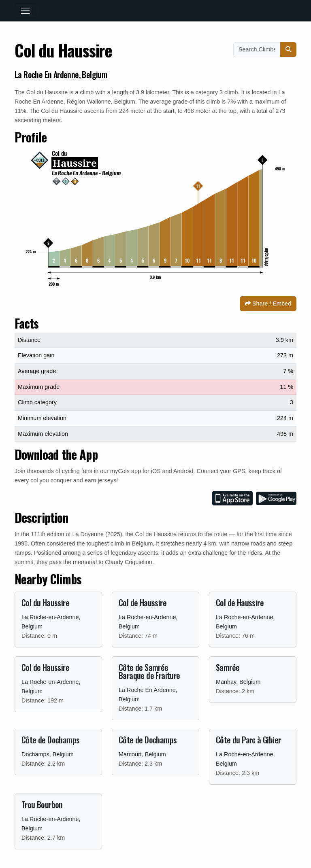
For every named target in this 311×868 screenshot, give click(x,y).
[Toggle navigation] (25, 11)
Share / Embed (268, 303)
